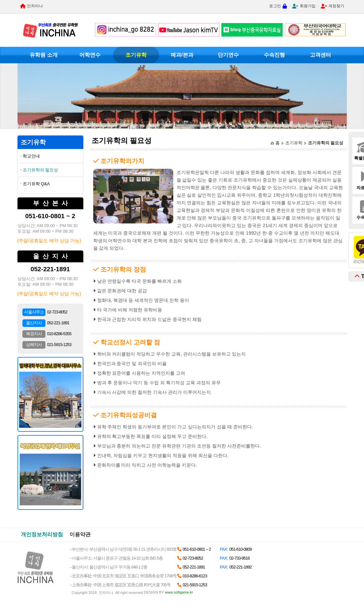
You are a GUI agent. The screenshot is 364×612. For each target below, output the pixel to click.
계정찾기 (336, 6)
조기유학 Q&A (36, 184)
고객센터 (321, 55)
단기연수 (228, 55)
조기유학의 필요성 (41, 170)
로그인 (275, 6)
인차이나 (35, 6)
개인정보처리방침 (42, 534)
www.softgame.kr (179, 592)
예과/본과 (182, 55)
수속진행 (274, 55)
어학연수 (90, 55)
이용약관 (80, 534)
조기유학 (136, 55)
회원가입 (308, 6)
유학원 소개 (43, 55)
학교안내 (31, 156)
